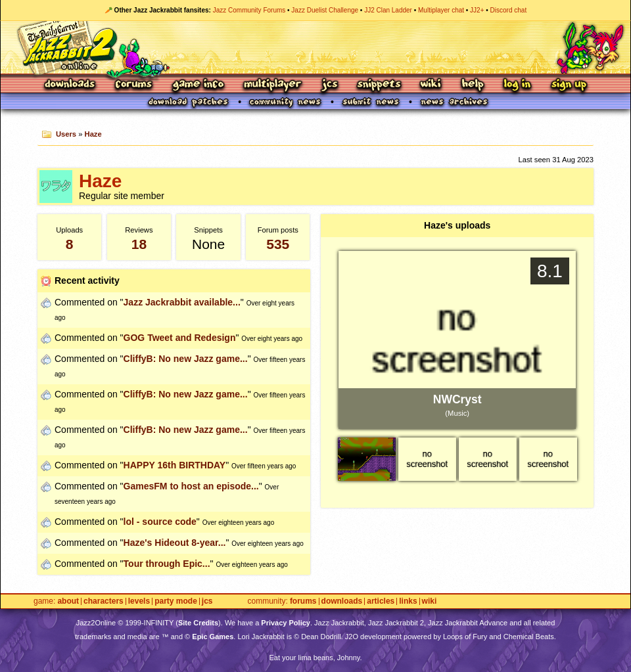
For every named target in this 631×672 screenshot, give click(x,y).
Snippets (379, 85)
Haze (93, 134)
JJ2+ (477, 10)
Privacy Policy (286, 623)
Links (408, 601)
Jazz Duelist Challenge (325, 10)
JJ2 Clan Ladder (388, 10)
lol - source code (160, 522)
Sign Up (569, 85)
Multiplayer (272, 85)
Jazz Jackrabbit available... (182, 302)
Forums (134, 85)
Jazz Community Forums (249, 10)
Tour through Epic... (167, 564)
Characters (104, 601)
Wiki (431, 85)
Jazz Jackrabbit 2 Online (315, 47)
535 (278, 244)
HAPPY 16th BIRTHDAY (175, 465)
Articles (381, 601)
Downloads (71, 85)
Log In (517, 85)
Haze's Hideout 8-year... (175, 543)
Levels (139, 601)
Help (473, 85)
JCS (330, 85)
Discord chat (509, 10)
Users (66, 134)
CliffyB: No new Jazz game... (186, 359)
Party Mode (176, 601)
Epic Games (213, 637)
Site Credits (198, 623)
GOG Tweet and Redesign (180, 338)
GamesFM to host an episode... (191, 486)
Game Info (198, 85)
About (68, 601)
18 (139, 244)
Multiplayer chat (441, 10)
